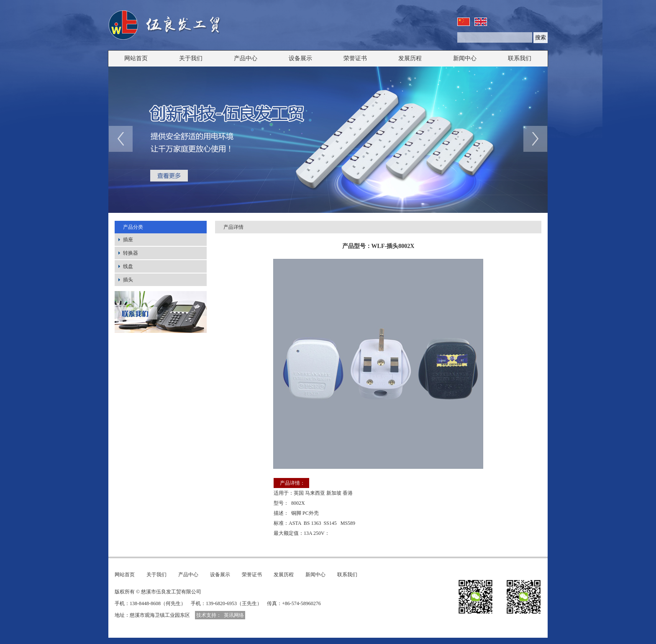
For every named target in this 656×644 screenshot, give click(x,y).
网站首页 (136, 58)
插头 (128, 280)
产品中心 (246, 58)
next (535, 139)
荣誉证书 (355, 58)
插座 (128, 240)
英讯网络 (234, 615)
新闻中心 (465, 58)
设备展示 (300, 58)
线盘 (128, 266)
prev (121, 139)
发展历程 (410, 58)
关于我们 (191, 58)
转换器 (131, 253)
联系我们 (520, 58)
